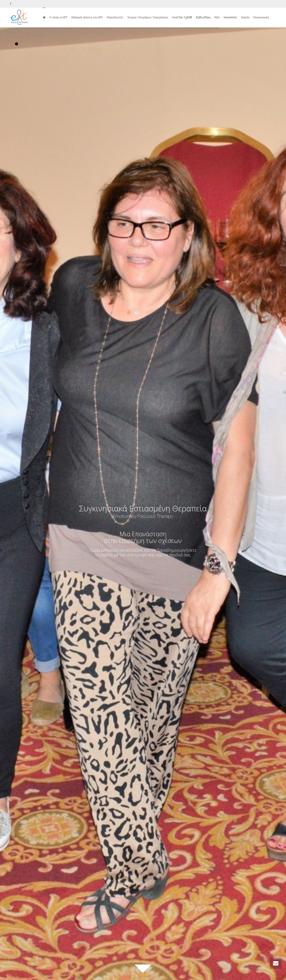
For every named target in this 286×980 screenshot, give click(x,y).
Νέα (217, 17)
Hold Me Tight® (182, 17)
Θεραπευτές (115, 17)
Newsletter (230, 17)
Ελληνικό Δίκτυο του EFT (87, 17)
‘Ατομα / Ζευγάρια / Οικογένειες (148, 17)
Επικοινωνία (261, 17)
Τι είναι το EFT (58, 17)
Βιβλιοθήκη (203, 17)
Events (245, 17)
